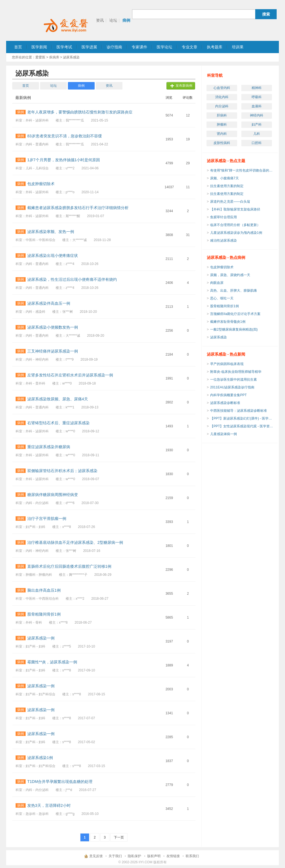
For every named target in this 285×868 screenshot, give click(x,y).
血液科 (257, 106)
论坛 (113, 20)
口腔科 (257, 143)
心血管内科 (222, 88)
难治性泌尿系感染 (223, 240)
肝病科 (222, 115)
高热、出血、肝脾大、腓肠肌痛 (234, 291)
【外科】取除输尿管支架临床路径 (235, 209)
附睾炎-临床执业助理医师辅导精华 (236, 372)
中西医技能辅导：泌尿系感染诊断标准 (239, 411)
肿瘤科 (222, 125)
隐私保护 (134, 856)
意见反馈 (96, 856)
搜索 (266, 14)
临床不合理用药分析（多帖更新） (235, 225)
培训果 (238, 47)
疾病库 (54, 57)
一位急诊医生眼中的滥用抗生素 (234, 380)
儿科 (257, 134)
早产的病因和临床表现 (227, 364)
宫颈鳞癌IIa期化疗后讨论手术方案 (235, 314)
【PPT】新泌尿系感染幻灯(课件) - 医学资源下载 (242, 418)
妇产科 (257, 125)
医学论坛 (164, 47)
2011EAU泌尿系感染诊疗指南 (232, 387)
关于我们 (115, 856)
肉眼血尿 (217, 283)
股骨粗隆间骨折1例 (224, 306)
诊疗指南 (114, 47)
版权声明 (154, 856)
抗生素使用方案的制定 (227, 186)
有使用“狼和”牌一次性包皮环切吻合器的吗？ (242, 170)
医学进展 (89, 47)
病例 (126, 20)
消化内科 (222, 97)
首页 (18, 47)
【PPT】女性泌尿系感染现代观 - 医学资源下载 (242, 426)
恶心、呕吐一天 (222, 298)
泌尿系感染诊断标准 (225, 403)
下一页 (119, 837)
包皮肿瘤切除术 (222, 267)
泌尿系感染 (218, 337)
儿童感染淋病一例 (223, 434)
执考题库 (215, 47)
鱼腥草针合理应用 (223, 217)
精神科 (257, 88)
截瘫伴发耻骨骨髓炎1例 (228, 322)
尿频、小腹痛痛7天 (224, 178)
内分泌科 (222, 106)
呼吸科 (257, 97)
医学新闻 (39, 47)
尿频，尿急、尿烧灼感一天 (230, 275)
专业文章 (190, 47)
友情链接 (173, 856)
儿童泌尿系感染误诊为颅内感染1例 (236, 233)
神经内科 (257, 115)
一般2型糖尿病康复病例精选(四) (234, 329)
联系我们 (192, 856)
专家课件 (139, 47)
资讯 (100, 20)
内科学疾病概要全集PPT (228, 395)
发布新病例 (184, 86)
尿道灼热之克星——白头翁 (230, 202)
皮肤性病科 (222, 143)
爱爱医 (40, 57)
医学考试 (64, 47)
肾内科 (222, 134)
